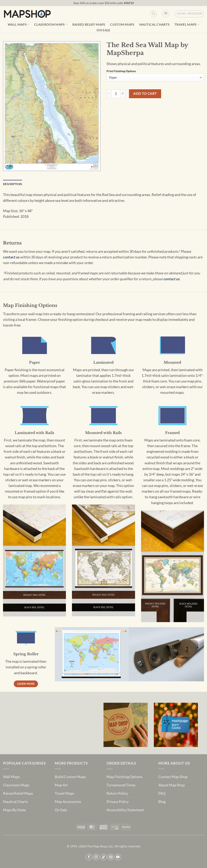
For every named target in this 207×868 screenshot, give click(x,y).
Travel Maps (187, 24)
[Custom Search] (153, 14)
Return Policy (117, 793)
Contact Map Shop (173, 777)
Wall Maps (18, 24)
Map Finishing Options (125, 777)
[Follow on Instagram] (96, 857)
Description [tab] (13, 184)
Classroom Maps (51, 24)
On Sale (103, 30)
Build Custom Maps (70, 777)
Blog (162, 802)
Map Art (61, 785)
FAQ (162, 793)
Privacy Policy (118, 802)
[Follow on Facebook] (89, 857)
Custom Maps (122, 24)
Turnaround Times (121, 785)
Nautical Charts (155, 24)
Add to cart (145, 93)
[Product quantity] (116, 94)
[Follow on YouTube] (118, 857)
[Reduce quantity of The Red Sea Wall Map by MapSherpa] (109, 94)
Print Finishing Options (121, 71)
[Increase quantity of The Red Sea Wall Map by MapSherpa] (123, 94)
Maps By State (14, 810)
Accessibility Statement (125, 810)
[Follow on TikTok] (104, 857)
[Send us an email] (111, 857)
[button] (166, 14)
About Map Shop (172, 785)
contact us (11, 257)
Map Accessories (68, 802)
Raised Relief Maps (89, 24)
